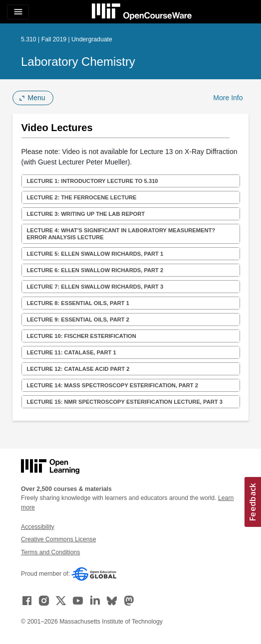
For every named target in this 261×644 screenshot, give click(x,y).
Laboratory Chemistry (78, 62)
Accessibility (38, 527)
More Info (228, 98)
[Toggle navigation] (18, 12)
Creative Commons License (58, 539)
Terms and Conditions (50, 552)
